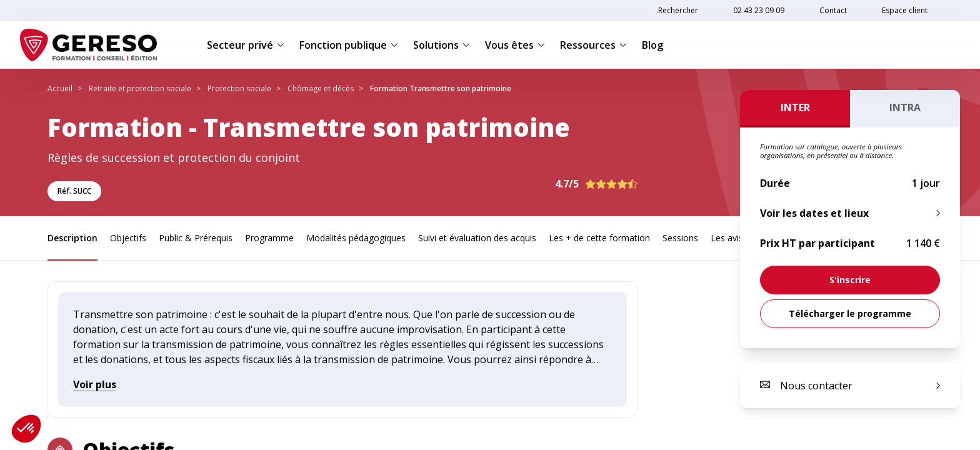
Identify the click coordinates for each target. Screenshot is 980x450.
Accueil (60, 88)
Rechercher (678, 10)
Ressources (593, 45)
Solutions (442, 45)
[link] (850, 280)
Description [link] (72, 238)
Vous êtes (515, 45)
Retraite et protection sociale (140, 88)
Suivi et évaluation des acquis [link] (477, 238)
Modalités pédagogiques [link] (356, 238)
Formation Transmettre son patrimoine (441, 88)
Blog (652, 45)
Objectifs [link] (128, 238)
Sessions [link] (680, 238)
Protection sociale (239, 88)
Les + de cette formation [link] (599, 238)
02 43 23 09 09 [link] (759, 10)
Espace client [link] (905, 10)
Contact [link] (833, 10)
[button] (26, 429)
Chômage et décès (321, 88)
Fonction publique (349, 45)
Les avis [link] (727, 238)
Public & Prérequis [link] (196, 238)
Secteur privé (246, 45)
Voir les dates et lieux (814, 213)
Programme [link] (269, 238)
